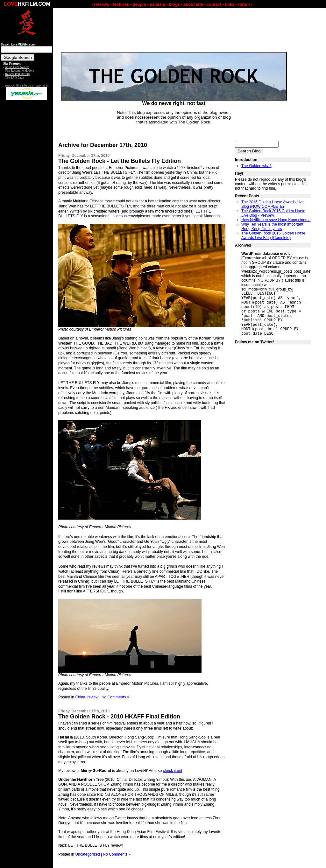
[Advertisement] (27, 200)
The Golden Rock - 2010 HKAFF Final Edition (119, 717)
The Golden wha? (256, 166)
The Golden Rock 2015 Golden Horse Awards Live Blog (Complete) (273, 235)
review (93, 697)
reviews (102, 4)
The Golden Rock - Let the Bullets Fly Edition (120, 161)
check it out (173, 771)
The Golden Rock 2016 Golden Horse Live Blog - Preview (273, 213)
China (80, 697)
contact (214, 4)
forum (244, 4)
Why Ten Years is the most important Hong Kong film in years (272, 227)
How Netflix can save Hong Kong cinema (276, 220)
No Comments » (115, 697)
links (230, 4)
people (139, 4)
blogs (174, 4)
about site (193, 4)
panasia (157, 4)
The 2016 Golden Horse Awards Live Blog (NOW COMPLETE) (273, 204)
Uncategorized (87, 854)
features (121, 4)
